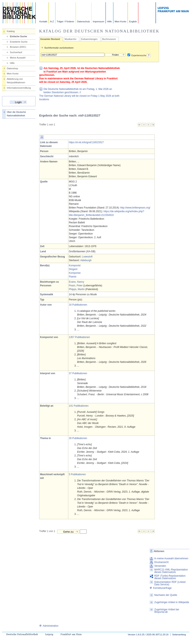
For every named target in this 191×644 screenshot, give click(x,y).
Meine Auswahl (18, 58)
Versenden (160, 566)
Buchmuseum (109, 39)
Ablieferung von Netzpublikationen (16, 81)
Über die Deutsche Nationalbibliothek (16, 114)
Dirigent (73, 269)
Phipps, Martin (77, 289)
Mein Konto (121, 21)
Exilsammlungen (89, 39)
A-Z (52, 21)
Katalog (11, 31)
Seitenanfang (179, 634)
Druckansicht (161, 562)
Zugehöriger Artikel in (172, 602)
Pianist (73, 277)
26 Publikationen (78, 438)
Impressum (98, 21)
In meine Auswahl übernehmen (171, 558)
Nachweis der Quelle (166, 595)
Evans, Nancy (77, 282)
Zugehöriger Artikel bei (167, 611)
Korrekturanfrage (161, 588)
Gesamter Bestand (50, 39)
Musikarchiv (70, 39)
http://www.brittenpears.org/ (135, 208)
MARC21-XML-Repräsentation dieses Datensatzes (171, 571)
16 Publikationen (78, 305)
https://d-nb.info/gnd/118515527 (86, 142)
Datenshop (12, 68)
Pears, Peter (76, 286)
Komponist (75, 265)
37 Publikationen (78, 373)
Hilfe (109, 21)
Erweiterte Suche (19, 42)
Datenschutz (84, 21)
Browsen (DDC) (18, 47)
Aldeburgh (86, 260)
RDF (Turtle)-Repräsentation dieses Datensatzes (170, 577)
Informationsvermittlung (19, 88)
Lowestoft (87, 257)
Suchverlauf (16, 52)
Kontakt (43, 21)
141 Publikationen (79, 406)
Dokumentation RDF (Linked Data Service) (170, 583)
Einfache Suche (18, 36)
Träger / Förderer (65, 21)
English (133, 21)
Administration (49, 626)
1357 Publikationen (79, 337)
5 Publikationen (77, 474)
